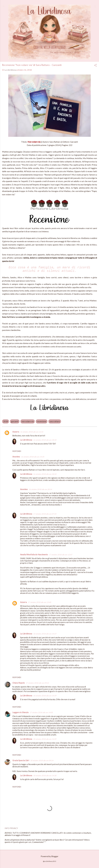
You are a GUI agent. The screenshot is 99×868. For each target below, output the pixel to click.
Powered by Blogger (50, 856)
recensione (42, 421)
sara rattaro (55, 421)
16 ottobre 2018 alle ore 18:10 (45, 440)
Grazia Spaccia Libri (21, 760)
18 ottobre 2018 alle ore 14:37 (45, 634)
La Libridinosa (26, 440)
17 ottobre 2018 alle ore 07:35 (45, 514)
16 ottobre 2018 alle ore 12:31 (32, 432)
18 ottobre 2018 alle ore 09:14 (42, 760)
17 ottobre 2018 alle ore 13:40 (39, 602)
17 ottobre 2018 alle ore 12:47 (61, 555)
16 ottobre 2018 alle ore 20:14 (40, 489)
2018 (6, 421)
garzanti (15, 421)
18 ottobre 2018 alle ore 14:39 (45, 696)
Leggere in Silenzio (20, 712)
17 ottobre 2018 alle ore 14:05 (41, 712)
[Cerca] (95, 7)
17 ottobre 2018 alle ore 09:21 (37, 683)
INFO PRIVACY (11, 828)
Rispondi (17, 451)
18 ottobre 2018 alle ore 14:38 (45, 776)
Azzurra (16, 432)
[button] (95, 65)
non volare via (28, 421)
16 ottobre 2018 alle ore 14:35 (33, 457)
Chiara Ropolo (19, 683)
